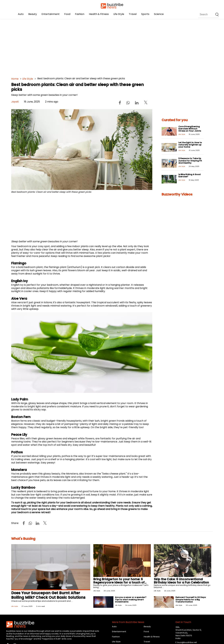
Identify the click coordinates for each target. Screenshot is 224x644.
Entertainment (51, 14)
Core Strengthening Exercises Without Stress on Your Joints (190, 129)
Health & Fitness (99, 14)
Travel (133, 14)
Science (159, 14)
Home (15, 79)
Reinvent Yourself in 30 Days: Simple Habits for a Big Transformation (191, 599)
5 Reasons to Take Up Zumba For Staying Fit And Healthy (190, 161)
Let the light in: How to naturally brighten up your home (190, 145)
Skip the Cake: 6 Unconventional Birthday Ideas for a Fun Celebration (181, 581)
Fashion (80, 14)
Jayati (15, 102)
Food (67, 14)
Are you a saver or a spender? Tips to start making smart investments (131, 599)
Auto (21, 14)
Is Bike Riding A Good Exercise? (189, 176)
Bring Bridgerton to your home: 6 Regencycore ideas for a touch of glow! (119, 582)
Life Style (119, 14)
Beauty (33, 14)
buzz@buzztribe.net (187, 642)
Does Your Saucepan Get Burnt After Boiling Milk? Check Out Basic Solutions (48, 595)
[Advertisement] (105, 47)
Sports (145, 14)
